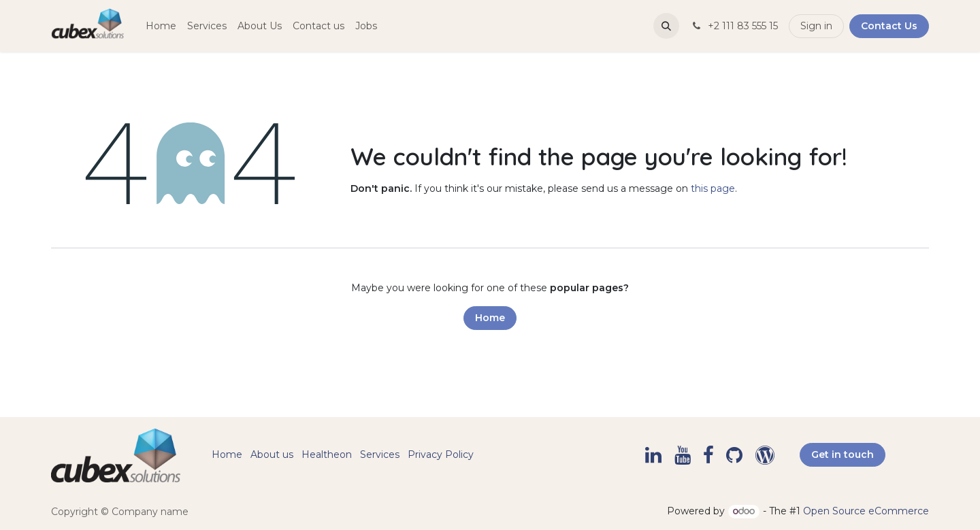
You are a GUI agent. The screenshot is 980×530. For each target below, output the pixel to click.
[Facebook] (708, 455)
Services (380, 454)
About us (272, 454)
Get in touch (843, 454)
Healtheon (327, 454)
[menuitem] (161, 26)
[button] (666, 26)
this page (713, 188)
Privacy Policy (441, 454)
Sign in (816, 26)
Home (490, 318)
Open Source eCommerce (866, 511)
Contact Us (889, 26)
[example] (765, 455)
